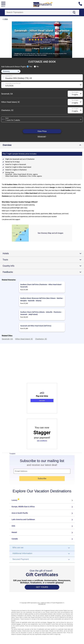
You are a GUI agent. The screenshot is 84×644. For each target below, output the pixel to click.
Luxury (16, 500)
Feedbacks (43, 272)
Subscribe (42, 478)
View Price (42, 131)
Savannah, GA (7, 94)
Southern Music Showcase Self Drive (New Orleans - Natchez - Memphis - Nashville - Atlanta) (42, 299)
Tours (43, 260)
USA (6, 19)
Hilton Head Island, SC (11, 102)
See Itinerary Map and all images (50, 233)
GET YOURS (42, 587)
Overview (42, 145)
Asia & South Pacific (20, 513)
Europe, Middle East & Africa (23, 507)
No (36, 67)
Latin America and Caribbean (23, 519)
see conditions (42, 441)
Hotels (43, 253)
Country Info (43, 266)
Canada (15, 539)
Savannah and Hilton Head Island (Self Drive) (36, 326)
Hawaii (14, 532)
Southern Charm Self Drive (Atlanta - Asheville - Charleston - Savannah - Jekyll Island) (41, 313)
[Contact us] (81, 4)
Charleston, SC (7, 110)
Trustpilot (12, 454)
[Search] (37, 12)
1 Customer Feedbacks (42, 42)
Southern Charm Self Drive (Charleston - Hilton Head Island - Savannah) (41, 286)
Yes (29, 67)
